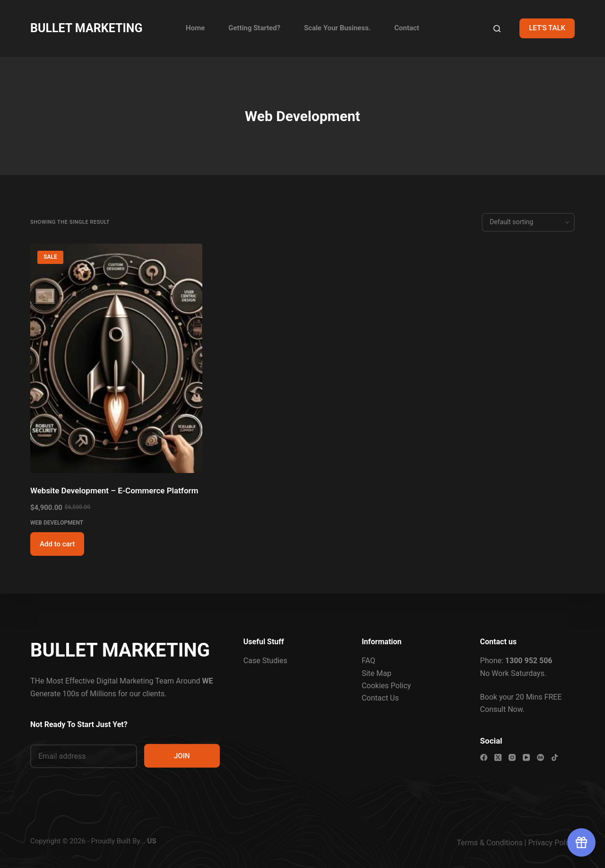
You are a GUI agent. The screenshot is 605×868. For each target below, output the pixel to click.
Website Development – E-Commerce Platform (114, 491)
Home (195, 28)
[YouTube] (526, 758)
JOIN (182, 755)
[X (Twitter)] (498, 758)
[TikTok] (555, 758)
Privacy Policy (552, 843)
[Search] (497, 29)
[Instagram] (512, 758)
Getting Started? (254, 28)
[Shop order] (528, 222)
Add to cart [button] (57, 544)
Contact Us (380, 698)
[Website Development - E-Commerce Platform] (116, 358)
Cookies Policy (386, 686)
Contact (407, 28)
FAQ (368, 661)
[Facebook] (484, 758)
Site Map (376, 673)
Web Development (57, 523)
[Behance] (540, 758)
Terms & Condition (488, 843)
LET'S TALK (547, 28)
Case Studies (265, 661)
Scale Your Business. (337, 28)
